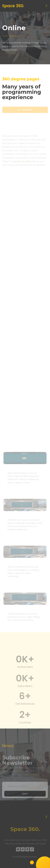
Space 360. (13, 6)
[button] (46, 6)
